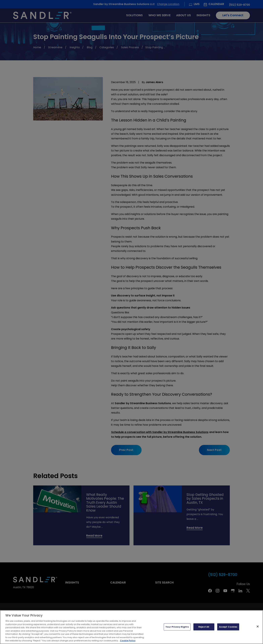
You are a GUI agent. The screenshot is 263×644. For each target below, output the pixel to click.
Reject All (204, 627)
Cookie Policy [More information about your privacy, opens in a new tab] (128, 641)
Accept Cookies (228, 627)
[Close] (258, 627)
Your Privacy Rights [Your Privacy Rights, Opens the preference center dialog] (177, 627)
